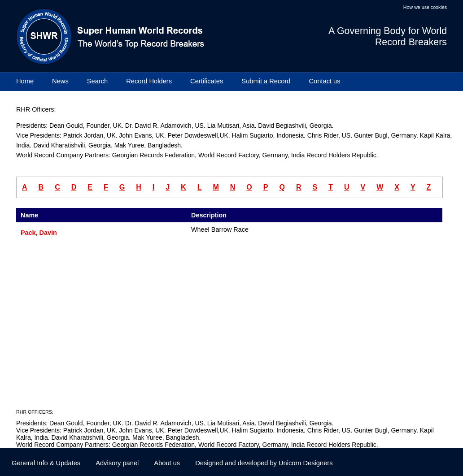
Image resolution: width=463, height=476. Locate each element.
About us (167, 463)
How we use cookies (425, 7)
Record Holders (149, 81)
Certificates (207, 81)
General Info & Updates (46, 463)
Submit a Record (266, 81)
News (60, 81)
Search (97, 81)
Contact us (325, 81)
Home (25, 81)
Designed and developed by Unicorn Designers (264, 463)
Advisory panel (117, 463)
